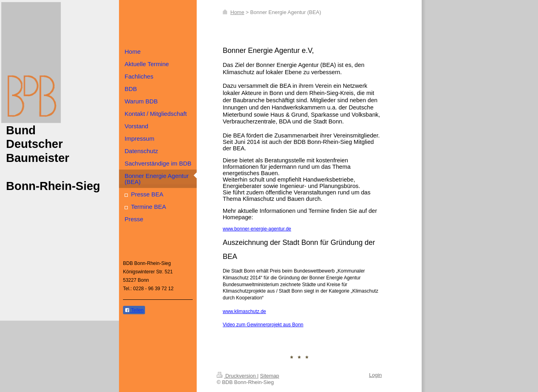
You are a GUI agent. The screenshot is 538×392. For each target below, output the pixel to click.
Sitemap (270, 376)
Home (237, 12)
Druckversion (237, 376)
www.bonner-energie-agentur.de (257, 229)
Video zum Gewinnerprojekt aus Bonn (263, 325)
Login (375, 375)
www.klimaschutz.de (244, 311)
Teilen (134, 310)
